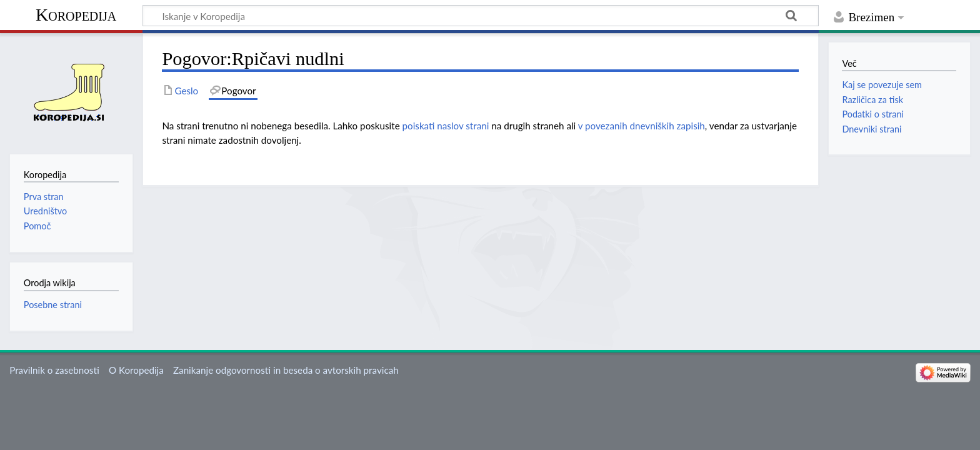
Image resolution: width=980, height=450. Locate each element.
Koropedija (76, 15)
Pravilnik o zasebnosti (54, 370)
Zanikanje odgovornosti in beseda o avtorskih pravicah (286, 370)
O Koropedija (136, 370)
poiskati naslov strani (446, 126)
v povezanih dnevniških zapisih (642, 126)
